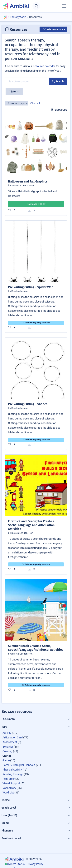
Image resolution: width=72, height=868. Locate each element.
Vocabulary (9, 788)
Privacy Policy (35, 864)
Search (58, 81)
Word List (8, 793)
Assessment (10, 742)
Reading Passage (13, 774)
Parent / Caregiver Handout (19, 765)
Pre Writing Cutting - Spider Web (31, 287)
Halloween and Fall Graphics (28, 181)
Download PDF (36, 204)
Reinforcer (9, 779)
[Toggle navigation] (64, 6)
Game (6, 760)
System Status (16, 864)
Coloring (7, 751)
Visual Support (11, 783)
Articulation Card (13, 737)
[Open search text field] (36, 6)
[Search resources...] (26, 81)
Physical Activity (12, 770)
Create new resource (53, 29)
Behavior (8, 747)
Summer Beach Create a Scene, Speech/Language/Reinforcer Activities (36, 648)
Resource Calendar (44, 66)
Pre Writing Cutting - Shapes (28, 404)
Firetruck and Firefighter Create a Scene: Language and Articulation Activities (31, 525)
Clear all (35, 103)
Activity (7, 733)
